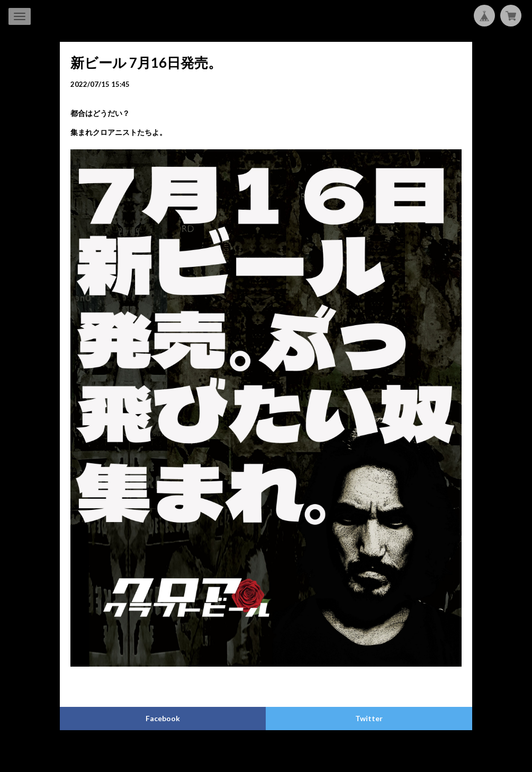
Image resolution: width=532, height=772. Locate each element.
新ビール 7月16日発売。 (146, 62)
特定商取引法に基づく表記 (274, 752)
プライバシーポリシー (197, 752)
